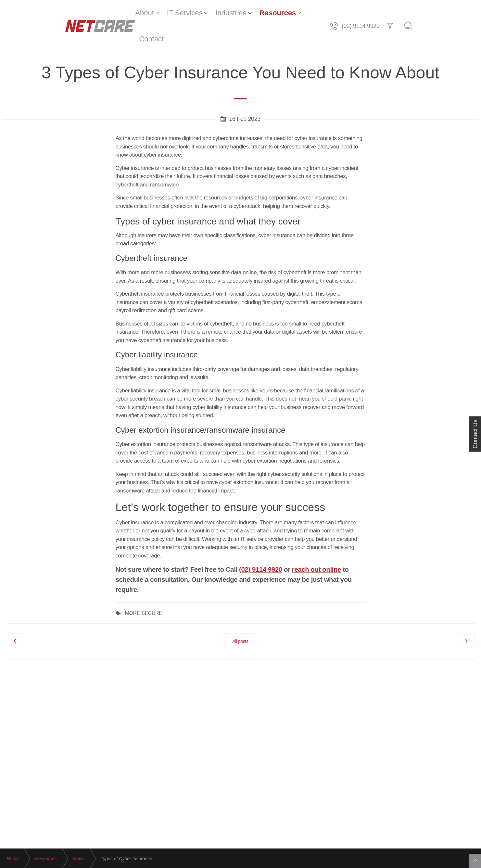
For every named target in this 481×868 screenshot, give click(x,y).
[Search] (467, 13)
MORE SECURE (144, 587)
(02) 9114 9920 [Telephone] (419, 13)
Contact (304, 13)
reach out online (316, 543)
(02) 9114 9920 (261, 543)
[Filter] (449, 13)
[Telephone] (392, 13)
